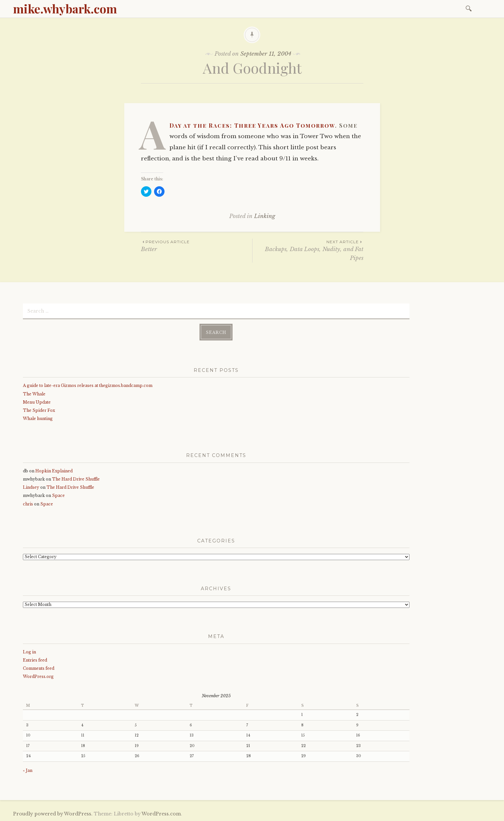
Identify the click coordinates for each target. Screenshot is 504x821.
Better (197, 246)
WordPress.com (161, 814)
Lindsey (31, 487)
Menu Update (37, 402)
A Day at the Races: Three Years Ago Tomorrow (252, 125)
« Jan (28, 770)
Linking (265, 216)
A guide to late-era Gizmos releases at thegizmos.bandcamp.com (88, 385)
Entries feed (35, 660)
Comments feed (39, 668)
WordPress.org (38, 676)
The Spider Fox (39, 410)
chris (28, 504)
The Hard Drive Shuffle (76, 479)
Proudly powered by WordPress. (53, 814)
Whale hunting (38, 419)
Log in (29, 652)
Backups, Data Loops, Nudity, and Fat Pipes (308, 250)
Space (58, 495)
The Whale (34, 394)
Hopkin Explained (54, 471)
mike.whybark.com (65, 9)
